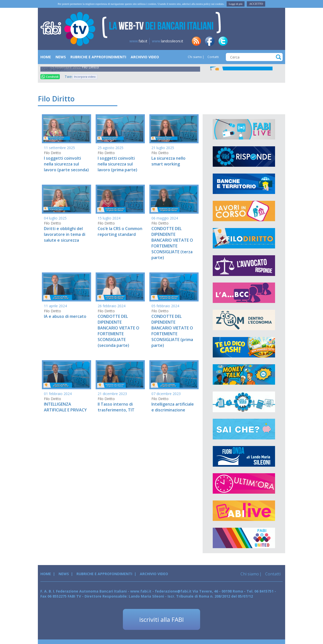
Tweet (67, 77)
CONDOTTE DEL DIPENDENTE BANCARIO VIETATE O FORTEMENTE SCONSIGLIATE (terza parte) (172, 243)
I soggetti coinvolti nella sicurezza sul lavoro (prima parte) (117, 164)
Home (46, 57)
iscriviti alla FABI (161, 619)
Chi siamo (195, 57)
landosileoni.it (168, 41)
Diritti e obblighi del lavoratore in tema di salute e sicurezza (65, 234)
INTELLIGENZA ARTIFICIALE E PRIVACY (65, 407)
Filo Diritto (90, 67)
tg (250, 41)
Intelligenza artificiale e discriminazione (173, 407)
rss (196, 41)
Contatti (213, 57)
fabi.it (138, 41)
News (61, 57)
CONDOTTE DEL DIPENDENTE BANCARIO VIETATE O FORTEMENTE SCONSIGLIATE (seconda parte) (118, 331)
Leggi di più (236, 4)
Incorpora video (85, 77)
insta (263, 41)
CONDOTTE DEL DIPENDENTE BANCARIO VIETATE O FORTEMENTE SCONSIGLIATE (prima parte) (172, 331)
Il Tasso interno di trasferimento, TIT (116, 407)
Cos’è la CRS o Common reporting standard (120, 231)
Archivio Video (145, 57)
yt (277, 41)
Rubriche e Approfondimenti (98, 57)
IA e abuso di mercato (65, 316)
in (236, 41)
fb (210, 41)
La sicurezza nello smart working (168, 161)
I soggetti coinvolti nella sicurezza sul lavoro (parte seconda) (66, 164)
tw (223, 41)
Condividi (50, 77)
